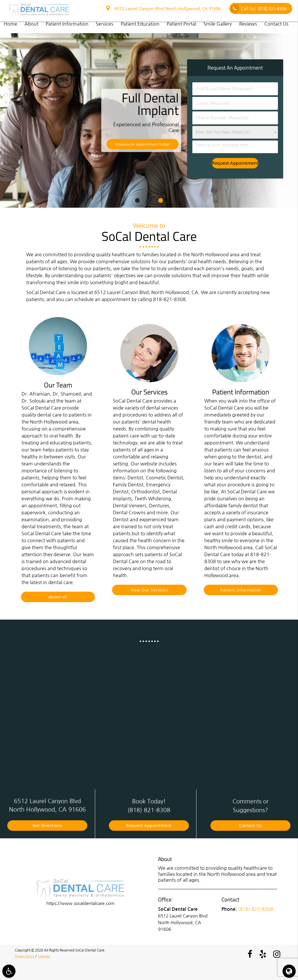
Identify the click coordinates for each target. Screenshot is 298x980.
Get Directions (47, 825)
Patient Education (140, 24)
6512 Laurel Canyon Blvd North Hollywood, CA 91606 (163, 9)
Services (104, 24)
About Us (58, 597)
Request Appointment (149, 825)
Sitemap (47, 956)
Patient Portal (181, 24)
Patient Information (67, 24)
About (31, 24)
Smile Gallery (218, 24)
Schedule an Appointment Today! (143, 144)
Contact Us (276, 24)
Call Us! (258, 8)
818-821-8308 (169, 299)
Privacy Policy (26, 956)
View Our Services (149, 590)
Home (10, 24)
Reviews (248, 24)
